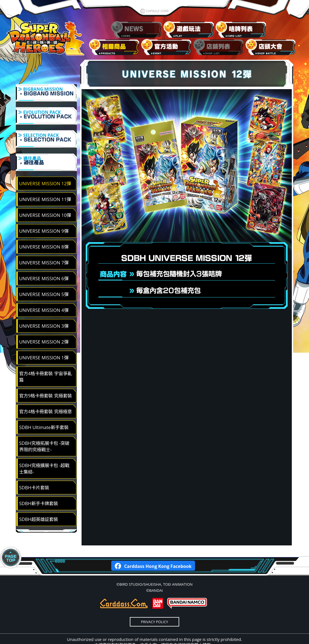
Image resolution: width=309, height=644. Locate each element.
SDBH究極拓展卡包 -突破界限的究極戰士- (44, 432)
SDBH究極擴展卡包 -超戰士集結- (44, 454)
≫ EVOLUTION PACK (46, 113)
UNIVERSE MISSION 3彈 (44, 311)
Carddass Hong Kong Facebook (153, 551)
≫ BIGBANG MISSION (46, 94)
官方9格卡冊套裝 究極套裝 (45, 381)
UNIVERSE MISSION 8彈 (44, 232)
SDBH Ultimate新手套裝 (44, 413)
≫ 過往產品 (46, 152)
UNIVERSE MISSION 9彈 (44, 216)
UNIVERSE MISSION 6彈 (44, 264)
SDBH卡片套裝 (34, 473)
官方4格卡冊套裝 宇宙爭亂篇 (45, 362)
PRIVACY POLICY (154, 607)
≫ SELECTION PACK (46, 133)
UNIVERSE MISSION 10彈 (45, 200)
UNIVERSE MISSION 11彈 (45, 185)
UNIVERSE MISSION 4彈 (44, 295)
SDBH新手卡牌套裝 (39, 489)
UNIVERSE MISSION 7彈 (44, 248)
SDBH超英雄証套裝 (39, 504)
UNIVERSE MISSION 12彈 (45, 169)
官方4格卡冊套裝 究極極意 (45, 397)
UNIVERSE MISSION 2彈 (44, 327)
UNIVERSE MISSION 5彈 (44, 280)
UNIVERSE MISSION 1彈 (44, 343)
